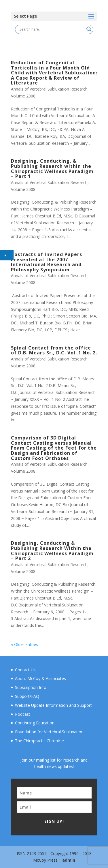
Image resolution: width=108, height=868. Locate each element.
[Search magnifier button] (89, 29)
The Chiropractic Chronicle (39, 741)
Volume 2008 (23, 96)
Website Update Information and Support (53, 705)
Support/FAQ (27, 696)
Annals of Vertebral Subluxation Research (49, 89)
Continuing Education (35, 723)
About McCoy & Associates (40, 678)
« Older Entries (24, 644)
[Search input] (52, 29)
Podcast (23, 714)
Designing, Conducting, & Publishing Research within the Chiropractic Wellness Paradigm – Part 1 (52, 169)
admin (69, 860)
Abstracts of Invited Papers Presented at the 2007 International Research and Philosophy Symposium (47, 262)
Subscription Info (31, 687)
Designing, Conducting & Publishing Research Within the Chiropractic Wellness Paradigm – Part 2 (52, 551)
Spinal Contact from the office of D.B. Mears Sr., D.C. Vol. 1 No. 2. (54, 350)
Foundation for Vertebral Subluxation (49, 732)
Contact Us (25, 670)
